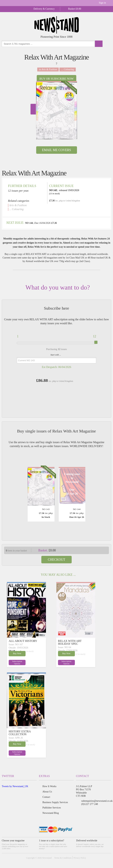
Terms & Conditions (63, 858)
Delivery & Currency (44, 9)
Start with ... (56, 355)
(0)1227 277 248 (89, 804)
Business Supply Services (55, 802)
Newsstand (47, 858)
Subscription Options (17, 662)
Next (33, 109)
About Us (47, 792)
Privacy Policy (80, 858)
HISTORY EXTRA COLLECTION (20, 733)
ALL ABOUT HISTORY (23, 641)
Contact (46, 797)
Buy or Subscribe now (56, 79)
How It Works (49, 786)
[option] (57, 110)
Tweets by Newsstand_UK (15, 786)
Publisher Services (52, 808)
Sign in (102, 3)
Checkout (57, 560)
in (48, 69)
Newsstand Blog (51, 813)
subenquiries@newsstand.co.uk (97, 801)
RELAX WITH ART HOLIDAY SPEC (70, 642)
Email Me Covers (56, 150)
